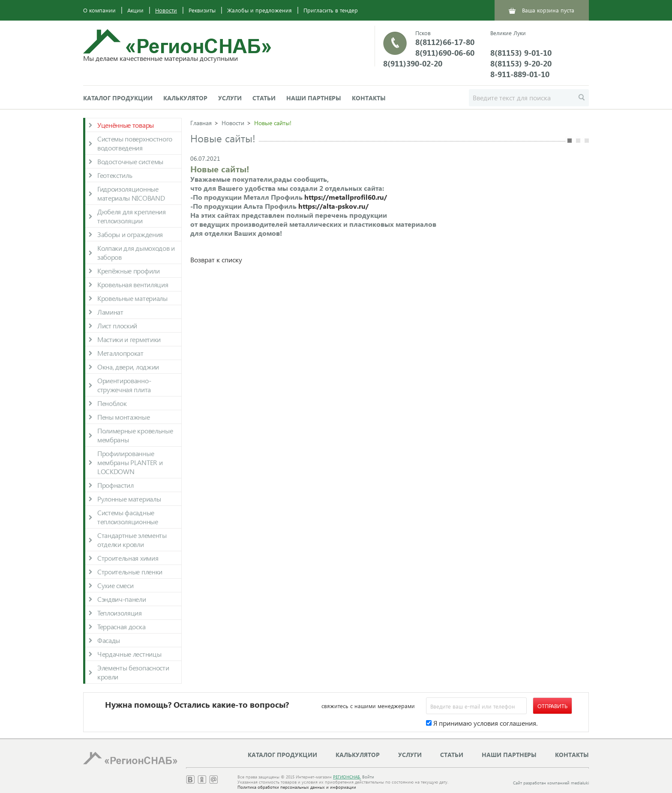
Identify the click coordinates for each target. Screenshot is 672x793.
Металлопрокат (120, 353)
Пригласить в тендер (331, 10)
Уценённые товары (126, 125)
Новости (166, 10)
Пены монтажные (124, 417)
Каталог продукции (118, 98)
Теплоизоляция (120, 613)
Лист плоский (117, 326)
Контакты (369, 98)
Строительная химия (128, 558)
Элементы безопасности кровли (133, 672)
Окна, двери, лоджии (128, 367)
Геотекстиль (115, 175)
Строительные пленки (130, 572)
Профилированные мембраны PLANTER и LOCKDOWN (130, 462)
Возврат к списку (216, 260)
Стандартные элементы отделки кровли (132, 540)
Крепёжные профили (129, 271)
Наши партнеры (314, 98)
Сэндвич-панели (122, 599)
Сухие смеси (115, 585)
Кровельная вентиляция (133, 284)
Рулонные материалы (129, 499)
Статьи (264, 98)
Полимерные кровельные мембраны (135, 435)
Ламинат (110, 312)
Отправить (552, 706)
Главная (201, 123)
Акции (135, 10)
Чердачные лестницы (129, 654)
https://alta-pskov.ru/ (333, 206)
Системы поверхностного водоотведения (135, 143)
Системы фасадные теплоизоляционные (128, 517)
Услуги (230, 98)
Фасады (109, 640)
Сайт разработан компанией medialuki (551, 783)
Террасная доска (121, 626)
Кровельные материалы (132, 298)
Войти (368, 777)
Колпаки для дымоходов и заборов (136, 252)
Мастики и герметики (129, 339)
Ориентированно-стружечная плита (124, 385)
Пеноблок (112, 403)
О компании (99, 10)
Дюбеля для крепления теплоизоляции (132, 216)
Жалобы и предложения (259, 10)
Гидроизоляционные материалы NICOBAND (131, 193)
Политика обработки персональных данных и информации (297, 787)
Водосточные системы (130, 161)
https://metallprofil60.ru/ (346, 197)
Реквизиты (202, 10)
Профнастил (115, 485)
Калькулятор (185, 98)
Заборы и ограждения (130, 234)
